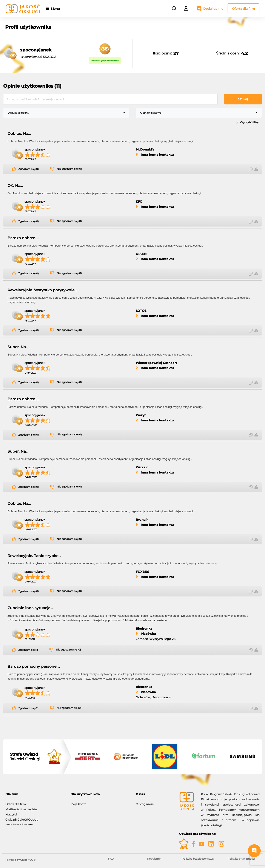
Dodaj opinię (213, 9)
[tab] (35, 794)
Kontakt (141, 807)
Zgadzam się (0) (29, 169)
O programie (145, 802)
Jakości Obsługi (25, 757)
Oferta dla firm (243, 9)
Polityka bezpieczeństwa (198, 859)
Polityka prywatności (241, 859)
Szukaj (243, 99)
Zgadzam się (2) (28, 708)
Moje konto (78, 802)
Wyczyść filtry (249, 123)
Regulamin (154, 859)
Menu (56, 9)
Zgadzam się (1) (28, 650)
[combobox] (66, 113)
